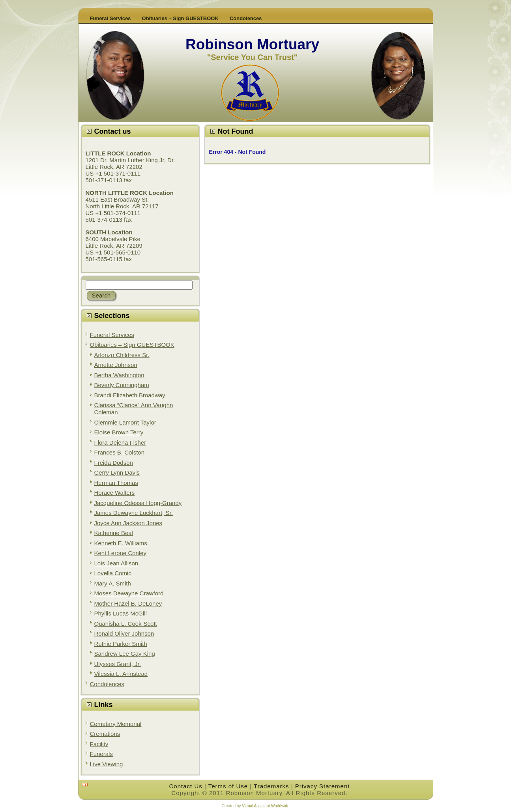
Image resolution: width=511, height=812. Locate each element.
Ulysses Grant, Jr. (118, 664)
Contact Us (186, 786)
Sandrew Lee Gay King (125, 654)
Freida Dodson (114, 463)
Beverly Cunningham (122, 385)
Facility (99, 744)
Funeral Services (112, 335)
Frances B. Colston (120, 452)
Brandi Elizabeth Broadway (130, 395)
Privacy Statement (323, 786)
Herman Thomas (116, 483)
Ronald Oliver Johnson (124, 633)
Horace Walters (115, 493)
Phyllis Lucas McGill (121, 613)
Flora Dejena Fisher (120, 442)
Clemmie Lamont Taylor (125, 422)
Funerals (101, 754)
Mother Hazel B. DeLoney (128, 603)
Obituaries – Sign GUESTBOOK (132, 345)
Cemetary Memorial (116, 724)
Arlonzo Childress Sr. (122, 355)
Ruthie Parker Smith (121, 644)
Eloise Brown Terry (119, 432)
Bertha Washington (119, 375)
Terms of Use (228, 786)
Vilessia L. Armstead (121, 674)
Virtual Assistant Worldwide (266, 806)
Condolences (107, 684)
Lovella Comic (113, 573)
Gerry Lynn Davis (117, 472)
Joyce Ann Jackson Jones (128, 523)
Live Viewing (107, 764)
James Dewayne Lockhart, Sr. (134, 513)
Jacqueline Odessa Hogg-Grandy (138, 503)
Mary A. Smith (113, 583)
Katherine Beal (114, 533)
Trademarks (271, 786)
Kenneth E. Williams (121, 543)
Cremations (105, 734)
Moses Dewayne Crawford (129, 593)
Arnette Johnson (116, 365)
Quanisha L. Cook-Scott (126, 624)
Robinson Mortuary (252, 44)
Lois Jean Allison (116, 563)
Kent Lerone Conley (121, 553)
